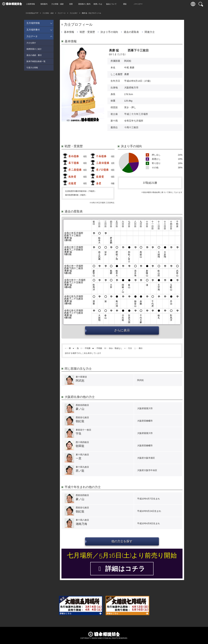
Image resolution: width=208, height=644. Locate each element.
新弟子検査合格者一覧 (36, 61)
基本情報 (69, 32)
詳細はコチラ (122, 569)
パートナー (139, 4)
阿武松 (128, 61)
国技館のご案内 (85, 4)
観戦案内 (45, 4)
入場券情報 (31, 4)
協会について (112, 4)
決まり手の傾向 (109, 32)
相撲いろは (99, 4)
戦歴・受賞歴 (87, 32)
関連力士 (150, 32)
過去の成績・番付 (34, 55)
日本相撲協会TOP (32, 13)
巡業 (72, 4)
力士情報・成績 (58, 4)
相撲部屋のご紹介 (34, 49)
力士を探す (74, 13)
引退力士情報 (32, 68)
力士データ (62, 13)
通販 (126, 4)
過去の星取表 (131, 32)
